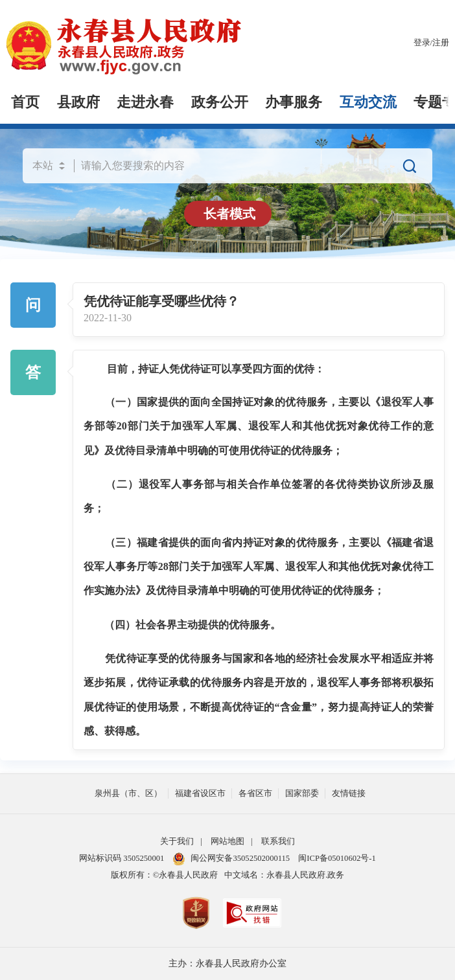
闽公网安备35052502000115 (231, 858)
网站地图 (227, 841)
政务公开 (220, 102)
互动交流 (368, 102)
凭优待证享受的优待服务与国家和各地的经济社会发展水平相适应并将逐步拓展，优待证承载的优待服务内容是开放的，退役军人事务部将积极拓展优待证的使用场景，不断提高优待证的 (259, 683)
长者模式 (229, 214)
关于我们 (177, 841)
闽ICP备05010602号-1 (337, 858)
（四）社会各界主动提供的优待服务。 (192, 625)
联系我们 (278, 841)
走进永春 (145, 102)
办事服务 (294, 102)
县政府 (78, 102)
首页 (25, 102)
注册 (441, 43)
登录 (422, 43)
